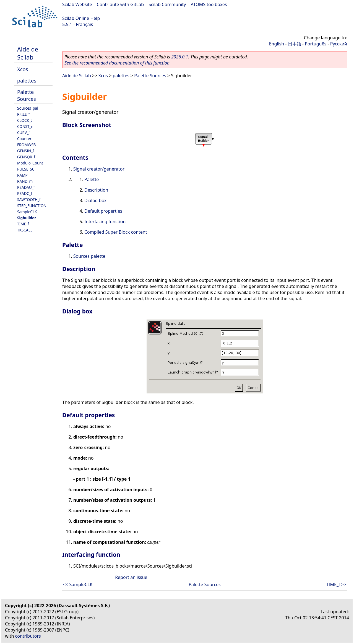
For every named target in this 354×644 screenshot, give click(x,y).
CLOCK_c (25, 120)
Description (96, 190)
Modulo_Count (30, 163)
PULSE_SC (26, 169)
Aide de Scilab (28, 53)
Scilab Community (167, 4)
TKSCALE (25, 230)
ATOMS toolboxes (209, 4)
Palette (92, 179)
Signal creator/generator (99, 169)
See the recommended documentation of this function (117, 63)
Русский (339, 44)
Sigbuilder (27, 218)
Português (316, 44)
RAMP (22, 175)
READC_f (25, 193)
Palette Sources (27, 95)
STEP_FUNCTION (32, 206)
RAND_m (25, 181)
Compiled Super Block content (116, 232)
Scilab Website (77, 4)
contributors (28, 636)
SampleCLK (27, 212)
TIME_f (23, 224)
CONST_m (26, 126)
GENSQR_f (26, 157)
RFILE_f (24, 114)
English (277, 44)
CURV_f (24, 132)
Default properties (103, 211)
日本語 (295, 44)
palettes (27, 80)
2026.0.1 (180, 57)
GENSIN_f (26, 151)
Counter (24, 139)
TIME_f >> (336, 584)
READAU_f (26, 187)
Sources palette (89, 256)
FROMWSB (26, 145)
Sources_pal (28, 108)
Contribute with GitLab (120, 4)
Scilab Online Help (81, 18)
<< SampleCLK (78, 584)
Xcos (23, 69)
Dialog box (95, 200)
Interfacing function (105, 221)
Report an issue (131, 577)
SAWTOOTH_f (29, 199)
